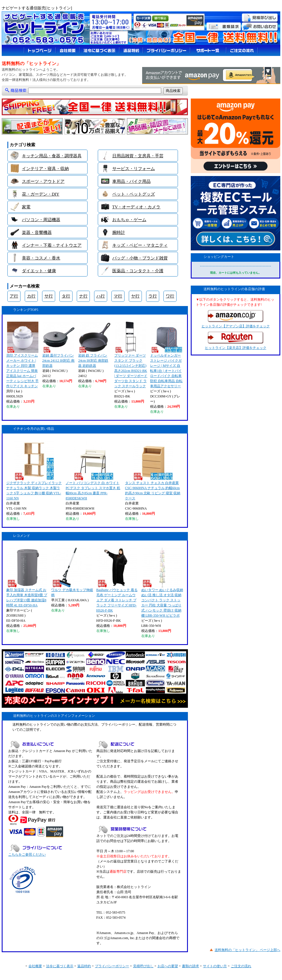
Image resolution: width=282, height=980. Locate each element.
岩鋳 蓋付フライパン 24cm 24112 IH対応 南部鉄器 (59, 345)
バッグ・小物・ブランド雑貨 (140, 258)
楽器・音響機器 (37, 233)
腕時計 (119, 233)
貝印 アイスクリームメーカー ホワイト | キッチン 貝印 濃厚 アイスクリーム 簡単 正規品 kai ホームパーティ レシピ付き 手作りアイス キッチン (22, 355)
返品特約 (84, 966)
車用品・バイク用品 (131, 181)
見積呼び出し (143, 966)
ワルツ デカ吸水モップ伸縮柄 (72, 572)
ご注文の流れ (241, 966)
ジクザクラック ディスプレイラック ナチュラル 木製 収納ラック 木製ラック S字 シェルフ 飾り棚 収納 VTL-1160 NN (34, 470)
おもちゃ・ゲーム (129, 220)
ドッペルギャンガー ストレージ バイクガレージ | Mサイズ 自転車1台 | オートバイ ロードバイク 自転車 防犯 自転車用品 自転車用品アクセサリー (166, 355)
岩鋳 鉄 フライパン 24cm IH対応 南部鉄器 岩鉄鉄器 (94, 345)
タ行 (66, 296)
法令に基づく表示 (60, 966)
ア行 (14, 296)
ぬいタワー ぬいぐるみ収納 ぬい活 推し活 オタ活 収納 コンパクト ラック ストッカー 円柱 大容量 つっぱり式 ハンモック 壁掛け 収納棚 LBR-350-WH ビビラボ (162, 583)
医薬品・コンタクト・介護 (138, 271)
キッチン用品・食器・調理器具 (52, 156)
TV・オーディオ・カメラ (136, 207)
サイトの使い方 (215, 966)
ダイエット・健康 (39, 271)
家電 (26, 207)
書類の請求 (190, 966)
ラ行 (153, 296)
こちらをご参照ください (27, 855)
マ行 (118, 296)
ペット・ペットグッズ (134, 194)
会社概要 (35, 966)
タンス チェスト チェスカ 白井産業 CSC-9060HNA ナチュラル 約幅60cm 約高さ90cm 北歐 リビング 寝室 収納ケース (153, 470)
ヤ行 (135, 296)
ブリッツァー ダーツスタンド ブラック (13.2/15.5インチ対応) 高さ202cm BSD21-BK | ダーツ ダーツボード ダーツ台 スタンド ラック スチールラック (131, 355)
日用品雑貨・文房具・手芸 (138, 156)
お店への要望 (168, 966)
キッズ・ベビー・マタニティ (140, 245)
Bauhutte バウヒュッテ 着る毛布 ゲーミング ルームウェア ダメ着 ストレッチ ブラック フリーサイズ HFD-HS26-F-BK (117, 580)
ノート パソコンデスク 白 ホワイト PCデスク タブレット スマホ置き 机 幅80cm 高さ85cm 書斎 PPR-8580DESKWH (93, 470)
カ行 (31, 296)
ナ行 (83, 296)
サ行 (49, 296)
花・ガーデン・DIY (41, 194)
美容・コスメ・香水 (41, 258)
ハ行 (101, 296)
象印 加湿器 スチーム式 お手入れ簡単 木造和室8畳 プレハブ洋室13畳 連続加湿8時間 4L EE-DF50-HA (27, 577)
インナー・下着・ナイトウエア (52, 245)
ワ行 (170, 296)
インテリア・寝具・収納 (45, 169)
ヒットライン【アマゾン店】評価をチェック (236, 319)
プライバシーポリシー (112, 966)
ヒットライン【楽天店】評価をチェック (236, 341)
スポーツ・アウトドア (43, 181)
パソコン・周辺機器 (41, 220)
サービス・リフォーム (134, 169)
